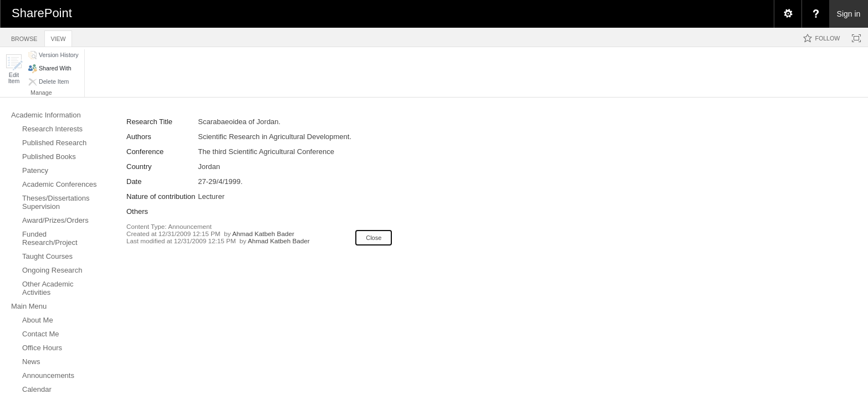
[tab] (24, 37)
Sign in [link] (849, 14)
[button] (14, 69)
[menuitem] (788, 14)
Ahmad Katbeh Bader (263, 234)
